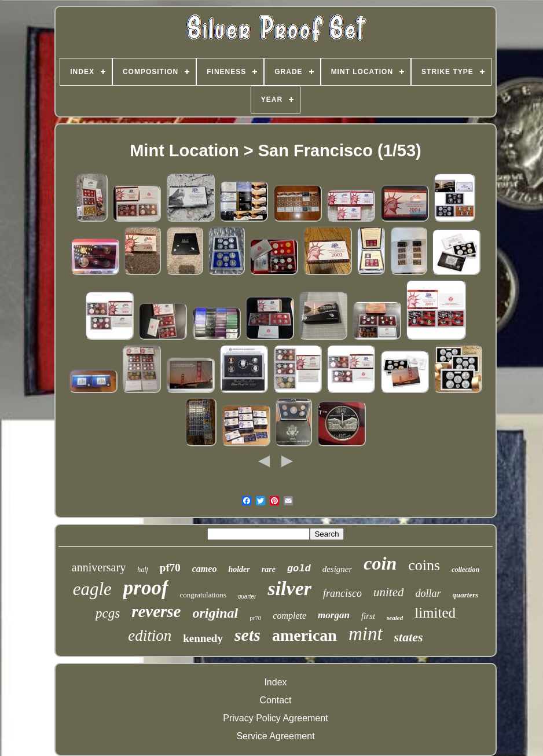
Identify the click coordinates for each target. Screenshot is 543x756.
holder (239, 569)
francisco (342, 593)
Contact (275, 700)
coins (424, 565)
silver (289, 588)
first (368, 616)
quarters (466, 595)
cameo (205, 569)
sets (247, 635)
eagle (92, 589)
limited (435, 613)
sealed (395, 618)
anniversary (99, 567)
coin (380, 563)
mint (366, 634)
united (389, 592)
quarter (247, 597)
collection (465, 570)
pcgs (108, 613)
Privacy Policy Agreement (275, 718)
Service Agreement (275, 736)
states (409, 637)
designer (337, 569)
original (215, 613)
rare (269, 569)
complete (289, 616)
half (143, 570)
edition (150, 636)
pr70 (255, 618)
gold (299, 569)
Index (275, 682)
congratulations (203, 595)
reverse (156, 611)
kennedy (203, 638)
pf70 (170, 568)
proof (146, 588)
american (304, 635)
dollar (428, 593)
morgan (334, 615)
